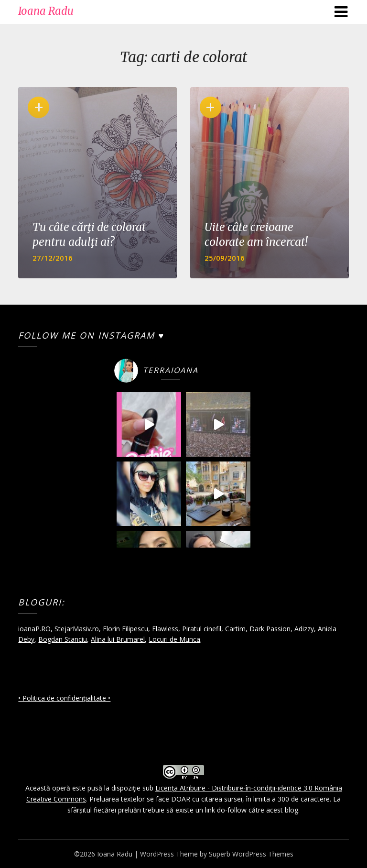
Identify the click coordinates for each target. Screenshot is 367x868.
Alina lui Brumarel (118, 639)
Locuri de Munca (174, 639)
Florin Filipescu (125, 629)
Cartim (235, 629)
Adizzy (304, 629)
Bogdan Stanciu (63, 639)
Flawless (165, 629)
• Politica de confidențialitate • (64, 698)
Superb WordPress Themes (251, 854)
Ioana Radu (46, 11)
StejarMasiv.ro (77, 629)
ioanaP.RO (34, 629)
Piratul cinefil (202, 629)
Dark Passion (270, 629)
